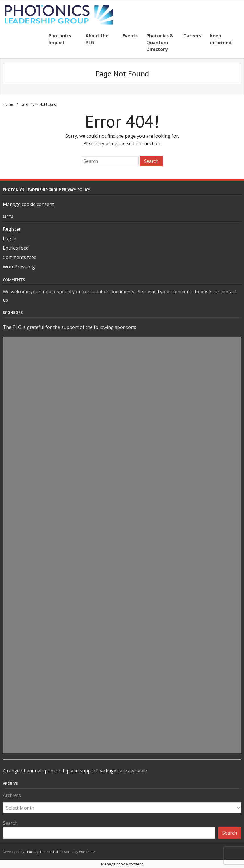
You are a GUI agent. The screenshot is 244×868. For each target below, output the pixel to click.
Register (12, 228)
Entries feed (16, 247)
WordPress (87, 851)
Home (8, 104)
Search (10, 822)
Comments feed (20, 257)
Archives (12, 795)
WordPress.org (19, 266)
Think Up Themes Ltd (41, 851)
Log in (10, 238)
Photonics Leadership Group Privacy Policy (46, 189)
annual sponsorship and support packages (73, 770)
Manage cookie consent (28, 203)
